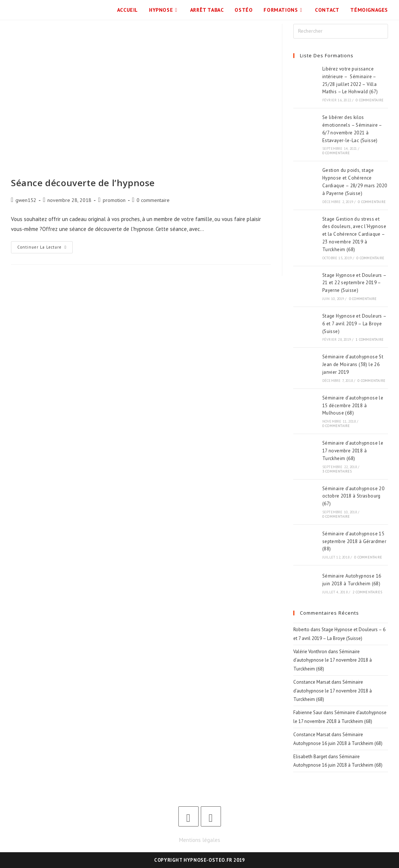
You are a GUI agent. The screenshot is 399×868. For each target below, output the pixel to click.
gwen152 (26, 200)
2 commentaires (367, 592)
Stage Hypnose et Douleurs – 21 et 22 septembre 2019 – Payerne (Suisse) (354, 283)
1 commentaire (370, 339)
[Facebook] (188, 816)
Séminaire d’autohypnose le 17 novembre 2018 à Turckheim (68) (353, 451)
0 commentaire (153, 200)
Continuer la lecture (45, 245)
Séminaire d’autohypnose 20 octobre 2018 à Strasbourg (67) (353, 496)
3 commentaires (337, 471)
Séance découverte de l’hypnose (83, 183)
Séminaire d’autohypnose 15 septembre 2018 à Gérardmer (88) (354, 541)
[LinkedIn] (211, 816)
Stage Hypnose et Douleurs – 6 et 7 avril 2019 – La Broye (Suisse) (354, 324)
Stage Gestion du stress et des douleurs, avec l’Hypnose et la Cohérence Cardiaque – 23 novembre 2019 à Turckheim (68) (354, 234)
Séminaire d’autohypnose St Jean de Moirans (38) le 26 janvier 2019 (353, 364)
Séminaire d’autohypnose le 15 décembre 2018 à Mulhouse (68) (353, 406)
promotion (114, 200)
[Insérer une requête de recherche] (341, 31)
